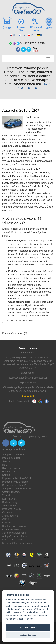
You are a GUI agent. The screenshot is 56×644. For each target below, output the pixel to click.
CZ (15, 35)
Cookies (7, 523)
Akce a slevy (9, 506)
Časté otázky (9, 512)
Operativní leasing (12, 530)
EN (24, 35)
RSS (5, 465)
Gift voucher (9, 472)
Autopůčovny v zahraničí (15, 536)
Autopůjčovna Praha (13, 455)
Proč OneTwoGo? (12, 509)
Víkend (6, 495)
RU (33, 35)
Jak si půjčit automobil (14, 533)
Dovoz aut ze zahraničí (14, 485)
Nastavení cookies (28, 635)
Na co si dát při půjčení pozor (18, 543)
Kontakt (6, 475)
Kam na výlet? (10, 499)
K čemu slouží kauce (13, 540)
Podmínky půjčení (12, 458)
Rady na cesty (10, 502)
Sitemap (7, 461)
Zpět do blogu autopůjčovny (18, 321)
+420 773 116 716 (34, 86)
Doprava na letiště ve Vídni (17, 478)
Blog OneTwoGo (11, 468)
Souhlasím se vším (28, 627)
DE (42, 35)
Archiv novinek (10, 516)
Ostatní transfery (11, 492)
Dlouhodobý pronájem (14, 526)
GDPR (6, 519)
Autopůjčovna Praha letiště (16, 489)
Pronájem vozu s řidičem (15, 482)
